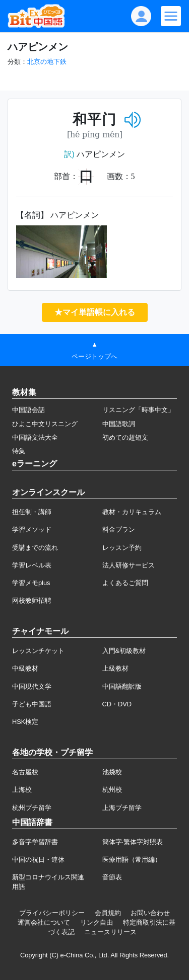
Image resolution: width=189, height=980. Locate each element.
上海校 (22, 790)
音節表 (112, 877)
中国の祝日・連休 (38, 860)
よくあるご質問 (125, 583)
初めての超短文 (125, 437)
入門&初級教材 (124, 651)
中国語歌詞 (119, 424)
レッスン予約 (122, 548)
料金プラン (119, 529)
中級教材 (25, 668)
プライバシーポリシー (52, 913)
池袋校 (112, 772)
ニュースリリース (110, 932)
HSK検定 (25, 722)
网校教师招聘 (32, 600)
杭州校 (112, 790)
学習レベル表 (32, 565)
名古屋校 (25, 772)
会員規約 (108, 913)
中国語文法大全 (35, 437)
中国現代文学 (32, 686)
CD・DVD (117, 704)
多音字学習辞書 (35, 842)
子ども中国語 (32, 704)
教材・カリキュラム (132, 512)
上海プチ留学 (122, 808)
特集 (19, 451)
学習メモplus (31, 583)
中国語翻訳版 (122, 686)
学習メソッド (32, 529)
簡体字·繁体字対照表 (133, 842)
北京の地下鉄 (47, 62)
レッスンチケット (38, 651)
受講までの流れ (35, 548)
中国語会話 (28, 410)
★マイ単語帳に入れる (95, 312)
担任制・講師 (32, 512)
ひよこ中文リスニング (45, 424)
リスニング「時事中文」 (138, 410)
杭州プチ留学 (32, 808)
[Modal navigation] (171, 16)
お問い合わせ (150, 913)
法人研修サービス (129, 565)
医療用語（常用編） (132, 860)
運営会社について (44, 922)
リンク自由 (97, 922)
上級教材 (115, 668)
